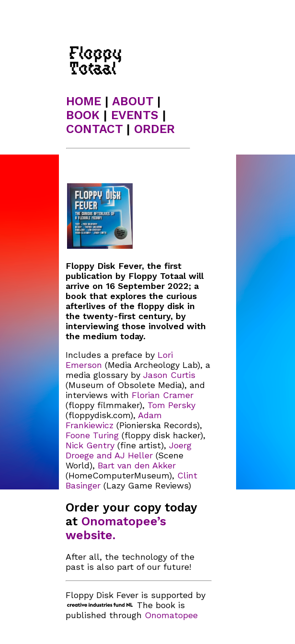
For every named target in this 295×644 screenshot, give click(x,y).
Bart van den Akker (137, 465)
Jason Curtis (169, 375)
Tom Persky (171, 405)
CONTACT (94, 129)
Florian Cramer (163, 395)
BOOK (83, 115)
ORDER (154, 129)
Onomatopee (171, 615)
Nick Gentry (90, 445)
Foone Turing (92, 435)
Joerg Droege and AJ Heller (129, 450)
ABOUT (133, 101)
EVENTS (135, 115)
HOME (84, 101)
